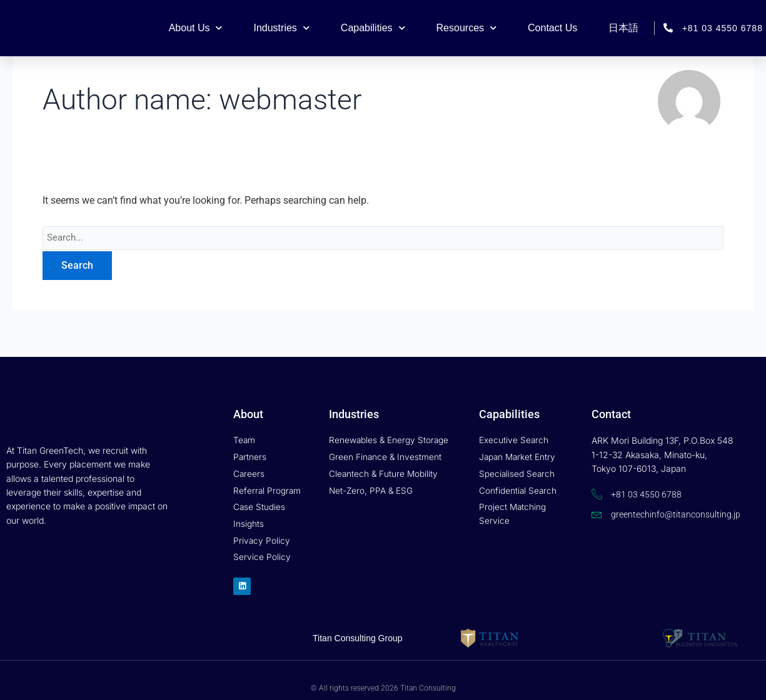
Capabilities (373, 28)
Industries (281, 28)
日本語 (623, 28)
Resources (466, 28)
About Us (196, 28)
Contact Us (552, 28)
